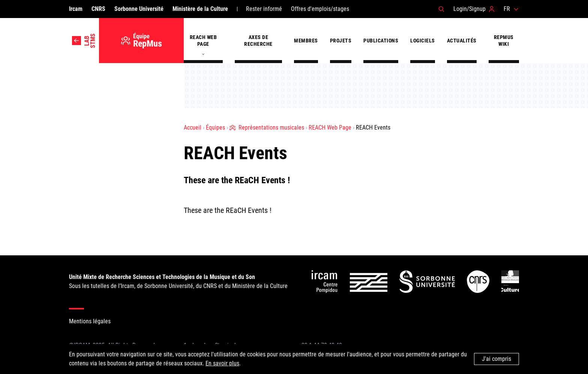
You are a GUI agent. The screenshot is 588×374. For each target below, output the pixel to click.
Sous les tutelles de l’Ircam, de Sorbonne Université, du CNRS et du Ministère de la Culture (178, 281)
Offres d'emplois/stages (320, 9)
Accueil (193, 127)
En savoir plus (222, 363)
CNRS (98, 9)
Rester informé (264, 9)
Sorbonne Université (139, 9)
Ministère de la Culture (200, 9)
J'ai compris (496, 359)
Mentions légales (90, 321)
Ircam (76, 9)
